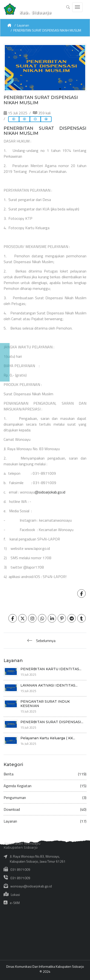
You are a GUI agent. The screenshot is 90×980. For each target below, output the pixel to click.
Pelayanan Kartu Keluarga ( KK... (48, 738)
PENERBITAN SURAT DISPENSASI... (52, 722)
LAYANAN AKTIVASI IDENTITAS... (49, 685)
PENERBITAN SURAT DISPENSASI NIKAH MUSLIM (47, 30)
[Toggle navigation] (77, 7)
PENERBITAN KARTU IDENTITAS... (51, 669)
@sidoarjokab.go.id (50, 492)
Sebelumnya (46, 641)
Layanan (23, 25)
